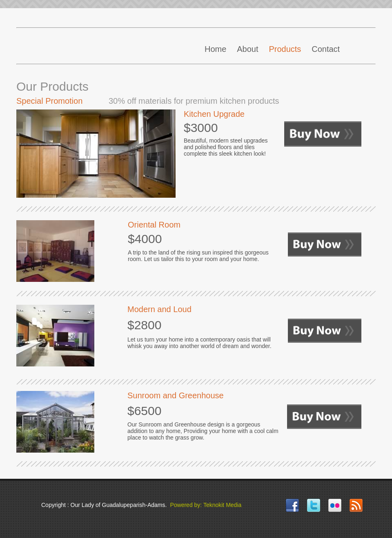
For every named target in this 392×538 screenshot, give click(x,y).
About (247, 49)
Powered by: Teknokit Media (206, 505)
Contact (326, 49)
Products (285, 49)
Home (215, 49)
